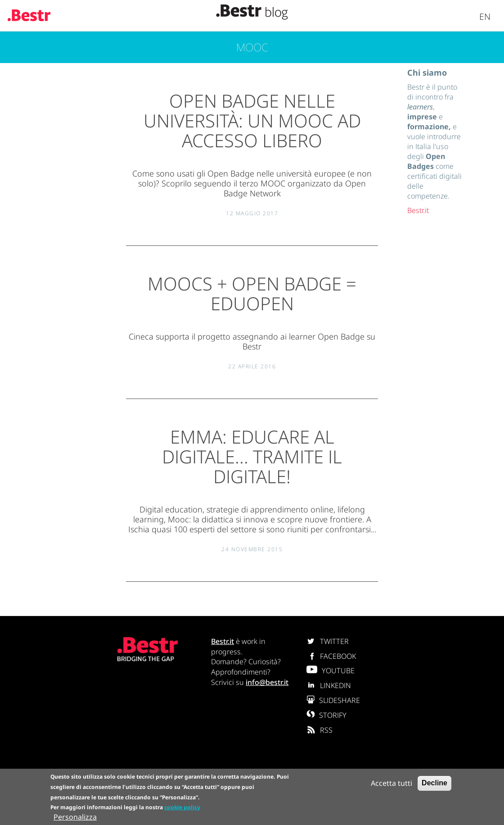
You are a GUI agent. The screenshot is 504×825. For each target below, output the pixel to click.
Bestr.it (418, 210)
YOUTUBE (331, 671)
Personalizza (75, 818)
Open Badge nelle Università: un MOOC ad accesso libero (252, 120)
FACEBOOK (331, 656)
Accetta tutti (391, 784)
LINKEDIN (329, 685)
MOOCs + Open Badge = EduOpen (252, 293)
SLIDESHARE (333, 700)
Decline (434, 783)
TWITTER (328, 641)
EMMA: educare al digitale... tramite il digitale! (252, 456)
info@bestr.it (267, 682)
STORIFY (326, 715)
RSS (319, 730)
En (485, 16)
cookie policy (182, 808)
